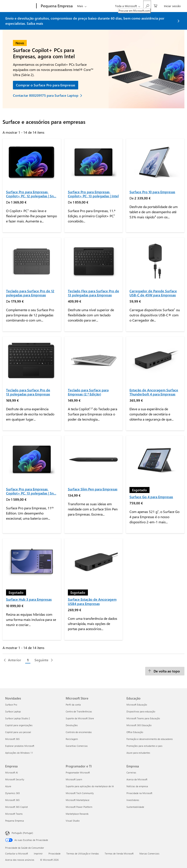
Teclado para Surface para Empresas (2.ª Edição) (88, 392)
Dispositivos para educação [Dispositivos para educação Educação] (141, 711)
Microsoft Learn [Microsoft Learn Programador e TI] (74, 779)
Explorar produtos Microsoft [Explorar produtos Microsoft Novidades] (20, 746)
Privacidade (55, 853)
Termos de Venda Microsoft (119, 853)
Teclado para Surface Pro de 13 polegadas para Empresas (28, 392)
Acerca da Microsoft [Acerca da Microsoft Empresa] (137, 779)
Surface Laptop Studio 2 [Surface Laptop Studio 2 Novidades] (18, 718)
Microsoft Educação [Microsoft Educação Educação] (137, 705)
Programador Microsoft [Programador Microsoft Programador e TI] (78, 772)
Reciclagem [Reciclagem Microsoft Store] (72, 739)
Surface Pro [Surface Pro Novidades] (11, 705)
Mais (80, 6)
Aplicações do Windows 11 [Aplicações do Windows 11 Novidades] (19, 753)
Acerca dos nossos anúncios (20, 860)
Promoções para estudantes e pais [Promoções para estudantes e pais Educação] (144, 746)
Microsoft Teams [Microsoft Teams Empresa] (14, 814)
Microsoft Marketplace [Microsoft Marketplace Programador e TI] (78, 800)
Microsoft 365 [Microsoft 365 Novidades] (12, 739)
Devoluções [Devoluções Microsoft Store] (72, 725)
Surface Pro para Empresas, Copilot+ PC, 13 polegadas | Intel (93, 194)
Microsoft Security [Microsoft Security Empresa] (15, 779)
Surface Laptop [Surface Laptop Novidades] (13, 711)
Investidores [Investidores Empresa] (133, 800)
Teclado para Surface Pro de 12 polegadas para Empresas (30, 293)
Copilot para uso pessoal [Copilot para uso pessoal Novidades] (18, 732)
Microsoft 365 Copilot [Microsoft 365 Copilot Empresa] (16, 807)
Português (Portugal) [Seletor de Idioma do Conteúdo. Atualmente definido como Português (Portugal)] (22, 833)
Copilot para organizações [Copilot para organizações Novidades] (19, 725)
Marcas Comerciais (149, 853)
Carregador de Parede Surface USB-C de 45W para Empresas (153, 293)
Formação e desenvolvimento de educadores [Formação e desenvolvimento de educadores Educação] (150, 739)
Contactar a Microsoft (17, 853)
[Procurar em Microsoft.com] (147, 5)
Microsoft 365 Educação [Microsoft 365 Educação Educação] (139, 725)
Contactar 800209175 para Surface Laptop (46, 95)
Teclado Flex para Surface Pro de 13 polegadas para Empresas (93, 293)
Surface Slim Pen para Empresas (93, 489)
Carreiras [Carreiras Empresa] (131, 772)
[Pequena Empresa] (56, 6)
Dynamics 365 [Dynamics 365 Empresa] (12, 793)
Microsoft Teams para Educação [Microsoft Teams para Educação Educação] (143, 718)
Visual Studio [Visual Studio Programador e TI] (73, 821)
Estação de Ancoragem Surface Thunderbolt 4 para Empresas (154, 392)
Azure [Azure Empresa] (8, 786)
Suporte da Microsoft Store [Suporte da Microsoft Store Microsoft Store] (80, 718)
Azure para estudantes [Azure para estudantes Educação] (138, 753)
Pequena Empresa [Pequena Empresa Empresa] (15, 821)
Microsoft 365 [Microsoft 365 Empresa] (12, 800)
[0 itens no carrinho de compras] (156, 5)
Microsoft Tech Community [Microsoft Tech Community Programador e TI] (80, 793)
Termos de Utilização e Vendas (83, 853)
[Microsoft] (20, 6)
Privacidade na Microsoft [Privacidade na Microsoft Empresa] (139, 793)
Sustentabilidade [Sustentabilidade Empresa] (135, 807)
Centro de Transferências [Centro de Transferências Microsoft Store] (79, 711)
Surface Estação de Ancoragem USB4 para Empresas (92, 601)
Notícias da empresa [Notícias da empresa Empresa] (137, 786)
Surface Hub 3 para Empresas (29, 599)
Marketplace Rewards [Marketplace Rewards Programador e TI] (77, 814)
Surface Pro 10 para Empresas (152, 192)
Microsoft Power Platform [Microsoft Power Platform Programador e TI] (79, 807)
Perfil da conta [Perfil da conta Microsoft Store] (73, 705)
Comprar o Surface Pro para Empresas (46, 85)
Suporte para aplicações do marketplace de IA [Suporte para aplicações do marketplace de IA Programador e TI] (90, 786)
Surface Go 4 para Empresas (151, 497)
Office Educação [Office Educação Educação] (135, 732)
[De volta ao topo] (165, 671)
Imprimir (38, 853)
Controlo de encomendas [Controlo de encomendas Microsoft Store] (79, 732)
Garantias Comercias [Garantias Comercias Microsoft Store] (77, 746)
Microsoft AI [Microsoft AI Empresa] (12, 772)
